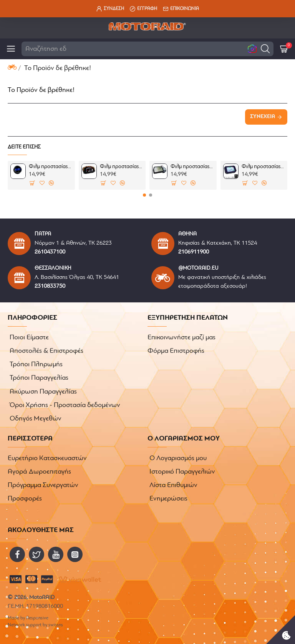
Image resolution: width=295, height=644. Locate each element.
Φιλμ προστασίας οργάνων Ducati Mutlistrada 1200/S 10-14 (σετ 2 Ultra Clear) (192, 167)
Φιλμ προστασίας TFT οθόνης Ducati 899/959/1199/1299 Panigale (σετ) (121, 167)
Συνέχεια (263, 117)
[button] (265, 49)
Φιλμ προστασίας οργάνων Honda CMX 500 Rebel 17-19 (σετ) (50, 167)
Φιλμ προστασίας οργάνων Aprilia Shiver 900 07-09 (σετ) (263, 167)
